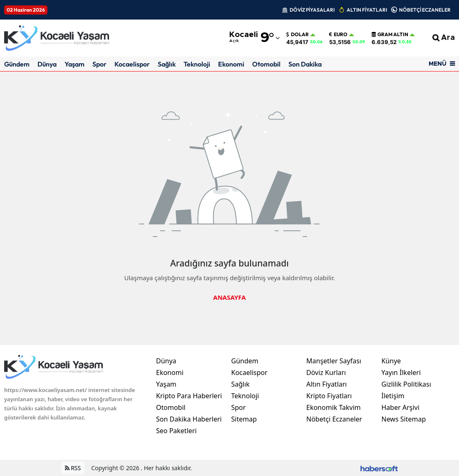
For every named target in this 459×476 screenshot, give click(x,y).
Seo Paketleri (176, 431)
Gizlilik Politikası (406, 384)
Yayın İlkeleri (401, 372)
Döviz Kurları (326, 372)
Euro (338, 35)
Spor (99, 64)
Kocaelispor (132, 64)
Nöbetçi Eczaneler (334, 419)
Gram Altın (390, 35)
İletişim (393, 396)
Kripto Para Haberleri (189, 396)
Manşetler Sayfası (334, 361)
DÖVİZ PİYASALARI (312, 10)
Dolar (298, 35)
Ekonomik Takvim (334, 407)
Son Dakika (305, 64)
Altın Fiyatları (327, 384)
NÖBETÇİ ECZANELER (425, 10)
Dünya (47, 64)
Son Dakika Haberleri (189, 419)
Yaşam (74, 64)
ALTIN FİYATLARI (367, 10)
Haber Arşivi (401, 407)
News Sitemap (404, 419)
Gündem (17, 64)
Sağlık (167, 64)
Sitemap (244, 419)
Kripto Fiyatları (329, 396)
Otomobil (266, 64)
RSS (73, 468)
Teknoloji (197, 64)
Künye (391, 361)
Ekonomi (231, 64)
